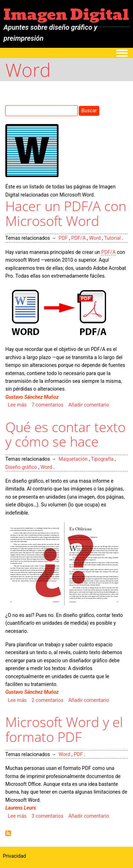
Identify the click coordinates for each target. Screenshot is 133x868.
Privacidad (14, 856)
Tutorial (112, 238)
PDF (63, 238)
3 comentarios (48, 816)
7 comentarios (48, 405)
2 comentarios (48, 700)
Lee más (17, 405)
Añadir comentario (89, 405)
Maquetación (73, 459)
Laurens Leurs (21, 808)
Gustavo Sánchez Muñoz (32, 397)
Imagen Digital (66, 15)
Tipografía (102, 459)
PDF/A (79, 238)
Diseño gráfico (21, 467)
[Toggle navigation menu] (122, 53)
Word (95, 238)
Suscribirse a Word (8, 833)
